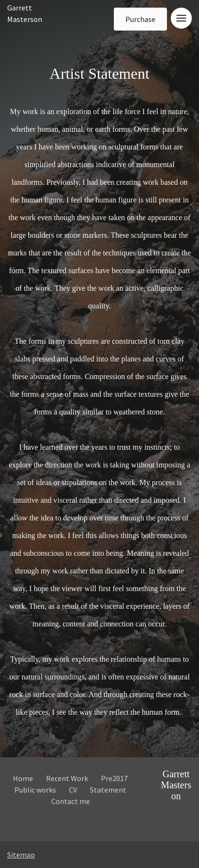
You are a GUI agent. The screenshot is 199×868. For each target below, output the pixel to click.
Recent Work (67, 778)
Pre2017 (114, 778)
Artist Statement (100, 391)
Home (23, 778)
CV (73, 790)
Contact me (71, 801)
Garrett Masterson (176, 785)
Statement (108, 790)
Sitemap (21, 855)
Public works (35, 790)
